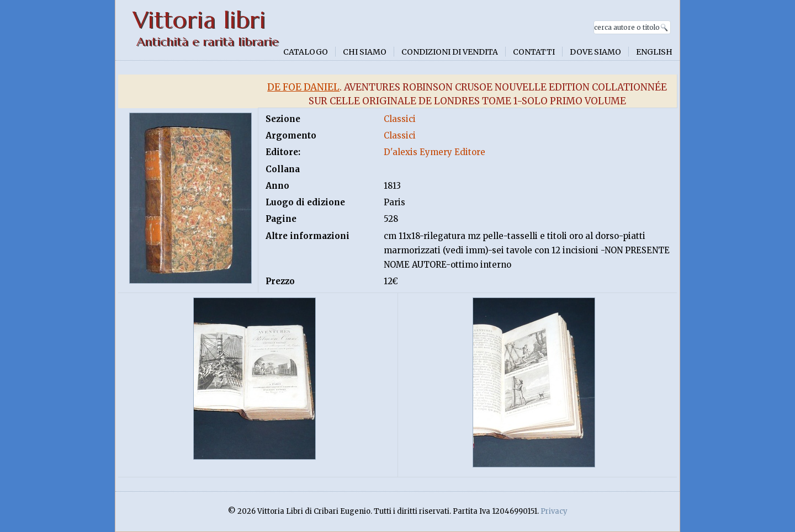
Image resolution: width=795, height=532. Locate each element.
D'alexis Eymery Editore (434, 152)
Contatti (534, 52)
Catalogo (306, 52)
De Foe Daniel (303, 87)
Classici (400, 119)
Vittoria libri (199, 20)
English (654, 52)
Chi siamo (365, 52)
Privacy (554, 511)
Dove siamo (595, 52)
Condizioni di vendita (450, 52)
